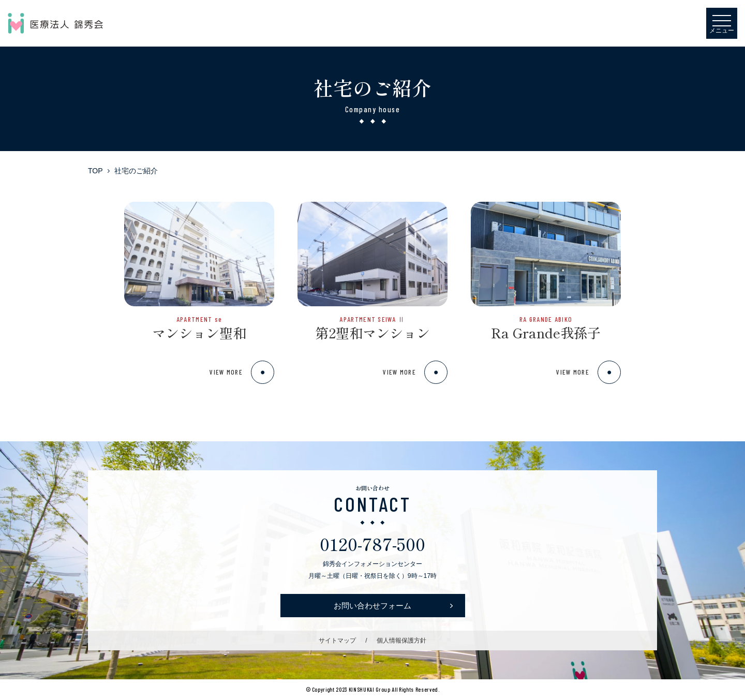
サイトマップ (337, 641)
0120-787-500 (373, 543)
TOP (95, 171)
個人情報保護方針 (401, 641)
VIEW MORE (242, 372)
